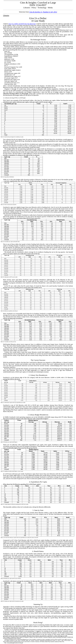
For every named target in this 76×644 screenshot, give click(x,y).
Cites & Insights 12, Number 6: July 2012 (43, 12)
